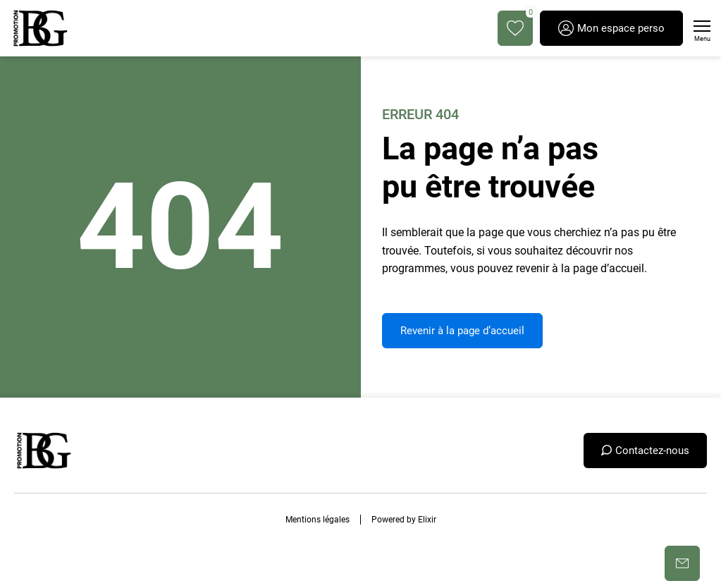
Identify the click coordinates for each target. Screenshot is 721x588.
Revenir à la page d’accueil (462, 331)
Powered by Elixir (404, 520)
